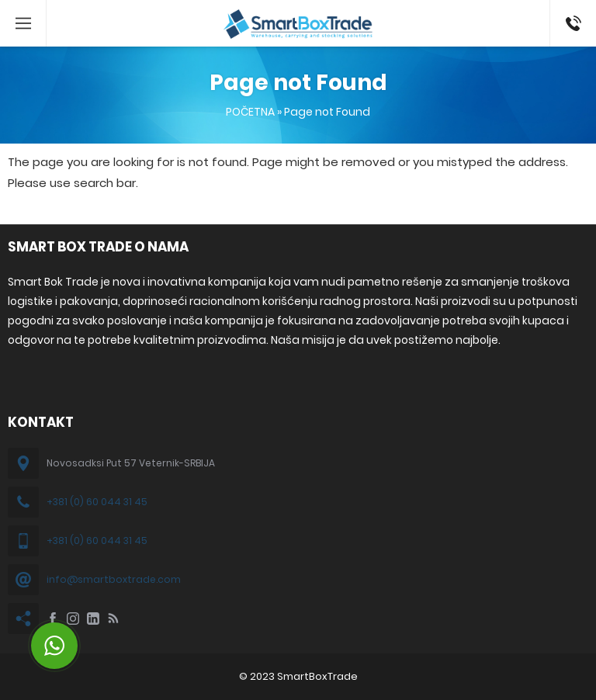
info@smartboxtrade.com (114, 579)
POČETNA (250, 112)
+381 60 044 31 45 (570, 23)
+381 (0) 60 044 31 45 (97, 502)
